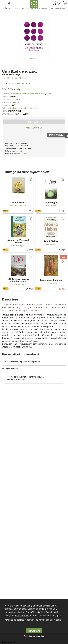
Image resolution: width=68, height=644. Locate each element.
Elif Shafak (51, 206)
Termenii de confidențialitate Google (44, 620)
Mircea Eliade (51, 283)
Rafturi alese (40, 94)
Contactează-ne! (22, 153)
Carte (23, 8)
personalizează (22, 616)
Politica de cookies (15, 620)
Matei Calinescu (17, 78)
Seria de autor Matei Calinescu (23, 108)
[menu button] (3, 3)
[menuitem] (54, 3)
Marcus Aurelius (18, 206)
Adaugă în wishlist (34, 128)
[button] (18, 3)
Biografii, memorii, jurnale (38, 8)
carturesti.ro (13, 8)
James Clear (51, 244)
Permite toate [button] (34, 631)
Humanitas (14, 102)
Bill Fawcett (18, 284)
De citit (49, 94)
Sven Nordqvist (18, 246)
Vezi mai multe (16, 83)
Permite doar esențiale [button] (34, 636)
